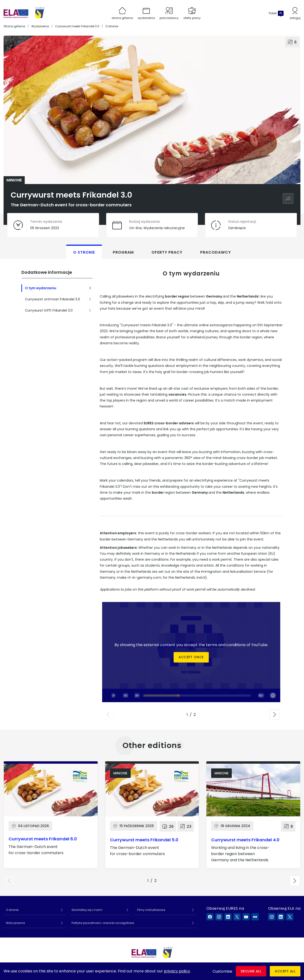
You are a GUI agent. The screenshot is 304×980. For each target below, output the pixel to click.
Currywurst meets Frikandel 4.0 (245, 840)
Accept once (191, 657)
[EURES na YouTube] (246, 917)
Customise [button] (222, 971)
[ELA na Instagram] (272, 917)
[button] (108, 715)
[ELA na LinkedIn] (281, 917)
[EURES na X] (237, 917)
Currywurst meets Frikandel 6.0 (43, 839)
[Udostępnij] (288, 199)
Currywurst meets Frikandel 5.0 (144, 840)
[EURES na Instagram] (219, 917)
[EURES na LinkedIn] (228, 917)
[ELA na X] (290, 917)
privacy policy (177, 971)
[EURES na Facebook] (210, 917)
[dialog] (152, 971)
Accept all (285, 971)
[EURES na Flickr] (255, 917)
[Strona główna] (24, 13)
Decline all (251, 971)
